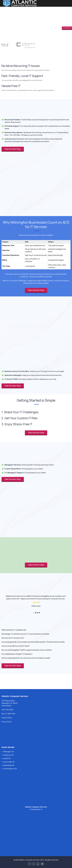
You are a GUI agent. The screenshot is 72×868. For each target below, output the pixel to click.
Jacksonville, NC (9, 762)
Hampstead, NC (9, 765)
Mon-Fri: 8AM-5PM (8, 714)
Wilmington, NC (9, 752)
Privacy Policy (6, 722)
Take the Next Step (67, 28)
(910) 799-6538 (7, 710)
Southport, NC (8, 755)
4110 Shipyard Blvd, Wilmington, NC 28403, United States (10, 703)
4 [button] (39, 613)
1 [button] (33, 613)
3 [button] (37, 613)
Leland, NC (7, 758)
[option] (36, 601)
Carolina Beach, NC (10, 769)
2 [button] (35, 613)
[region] (36, 253)
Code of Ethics (7, 718)
